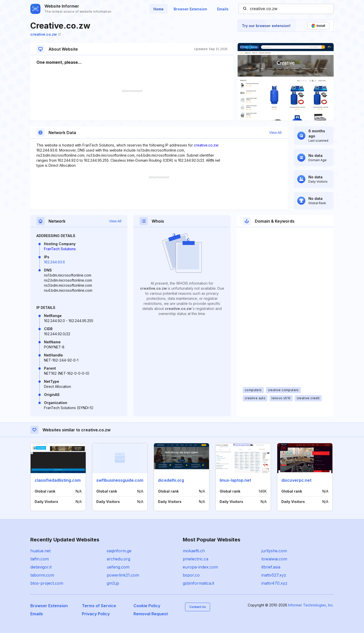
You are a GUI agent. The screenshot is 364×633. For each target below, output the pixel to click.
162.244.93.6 (54, 262)
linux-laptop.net (235, 480)
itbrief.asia (271, 567)
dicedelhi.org (171, 480)
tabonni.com (42, 575)
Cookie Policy (147, 606)
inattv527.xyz (274, 575)
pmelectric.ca (196, 559)
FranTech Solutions (60, 249)
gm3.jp (113, 583)
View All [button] (275, 133)
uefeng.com (118, 567)
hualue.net (40, 551)
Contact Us (198, 607)
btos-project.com (47, 583)
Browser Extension (190, 9)
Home (158, 9)
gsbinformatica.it (198, 583)
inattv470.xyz (274, 583)
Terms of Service (99, 606)
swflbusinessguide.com (120, 480)
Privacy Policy (96, 614)
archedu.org (118, 559)
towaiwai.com (274, 559)
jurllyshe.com (274, 551)
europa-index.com (200, 567)
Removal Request (151, 614)
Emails (223, 9)
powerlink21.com (123, 575)
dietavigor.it (41, 567)
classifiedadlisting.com (58, 480)
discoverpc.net (296, 480)
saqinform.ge (119, 551)
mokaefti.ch (194, 551)
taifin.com (40, 559)
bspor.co (191, 575)
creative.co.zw (45, 34)
